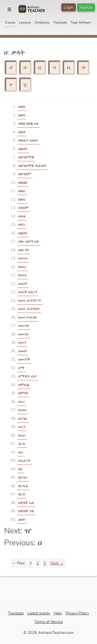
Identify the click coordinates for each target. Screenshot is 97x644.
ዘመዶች (24, 359)
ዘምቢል (24, 385)
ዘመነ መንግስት (29, 309)
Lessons (25, 23)
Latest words (39, 613)
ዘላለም (24, 208)
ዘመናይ (24, 334)
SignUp (86, 7)
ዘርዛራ (23, 477)
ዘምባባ (23, 393)
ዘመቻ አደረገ (28, 292)
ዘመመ (23, 258)
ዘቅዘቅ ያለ (26, 511)
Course (10, 23)
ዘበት (22, 520)
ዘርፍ (22, 494)
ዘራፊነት (24, 460)
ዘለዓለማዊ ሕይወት (32, 166)
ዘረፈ (22, 435)
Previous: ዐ (23, 543)
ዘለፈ (22, 191)
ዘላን (22, 225)
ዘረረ (22, 402)
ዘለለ (22, 107)
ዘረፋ (22, 444)
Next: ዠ (18, 531)
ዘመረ (22, 267)
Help (58, 613)
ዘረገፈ (23, 418)
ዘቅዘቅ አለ (26, 503)
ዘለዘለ (23, 183)
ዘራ (21, 452)
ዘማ (21, 368)
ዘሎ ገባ (24, 250)
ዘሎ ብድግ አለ (29, 241)
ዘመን (22, 342)
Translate (60, 23)
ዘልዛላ (23, 233)
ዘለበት (23, 149)
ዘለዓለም (25, 174)
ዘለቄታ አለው (28, 140)
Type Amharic (81, 23)
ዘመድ (23, 351)
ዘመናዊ (24, 326)
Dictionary (42, 23)
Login (69, 7)
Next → (57, 563)
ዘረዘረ (23, 410)
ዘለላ (22, 115)
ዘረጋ (22, 427)
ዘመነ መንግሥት (30, 300)
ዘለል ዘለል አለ (28, 123)
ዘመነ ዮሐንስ (28, 317)
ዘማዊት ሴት (28, 376)
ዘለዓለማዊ (26, 157)
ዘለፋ (22, 199)
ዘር (21, 469)
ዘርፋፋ (23, 486)
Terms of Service (49, 622)
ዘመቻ (23, 284)
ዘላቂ (22, 216)
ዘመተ (23, 275)
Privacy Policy (77, 613)
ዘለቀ (22, 132)
